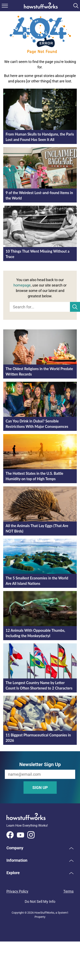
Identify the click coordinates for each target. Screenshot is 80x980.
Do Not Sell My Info (40, 902)
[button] (40, 848)
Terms (68, 891)
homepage (22, 285)
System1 (63, 913)
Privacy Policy (17, 891)
